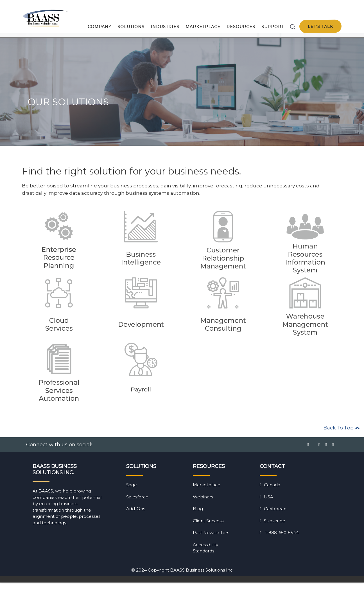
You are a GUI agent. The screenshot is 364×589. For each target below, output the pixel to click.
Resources (241, 27)
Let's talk (320, 27)
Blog (198, 515)
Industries (165, 27)
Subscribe (273, 527)
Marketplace (203, 27)
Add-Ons (136, 515)
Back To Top (342, 434)
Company (100, 27)
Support (273, 27)
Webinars (203, 503)
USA (266, 503)
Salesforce (137, 503)
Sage (132, 491)
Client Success (208, 527)
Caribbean (273, 515)
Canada (270, 491)
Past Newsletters (211, 539)
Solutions (131, 27)
